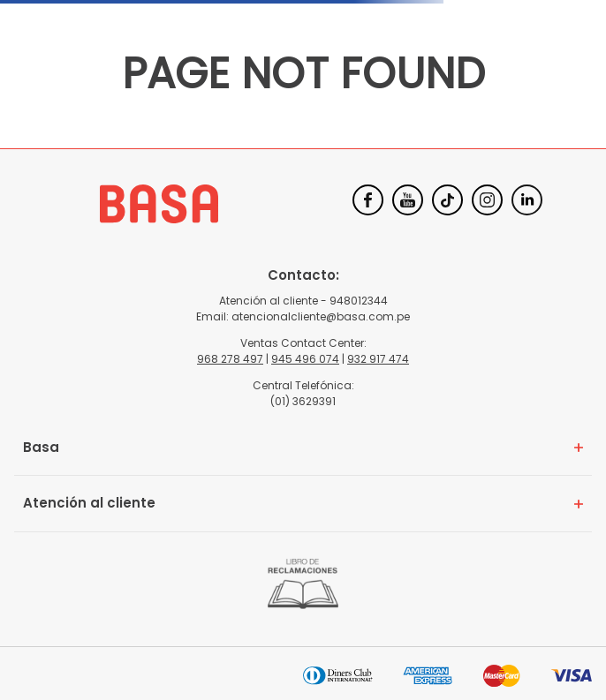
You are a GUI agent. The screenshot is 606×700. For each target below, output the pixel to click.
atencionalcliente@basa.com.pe (321, 316)
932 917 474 (378, 359)
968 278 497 (230, 359)
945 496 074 (305, 359)
